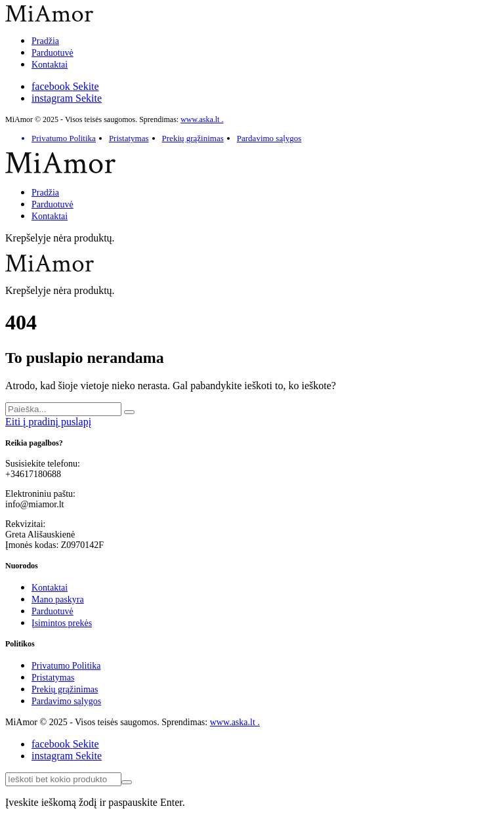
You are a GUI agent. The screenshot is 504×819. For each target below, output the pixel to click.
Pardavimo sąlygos (269, 138)
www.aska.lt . (202, 119)
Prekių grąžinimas (193, 138)
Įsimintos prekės (62, 623)
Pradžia (45, 41)
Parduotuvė (52, 53)
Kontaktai (50, 65)
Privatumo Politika (64, 138)
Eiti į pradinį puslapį (48, 422)
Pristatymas (129, 138)
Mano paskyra (58, 599)
